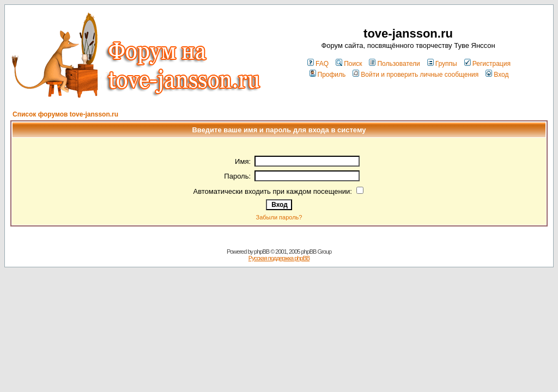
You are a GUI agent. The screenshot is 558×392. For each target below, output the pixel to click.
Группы (442, 64)
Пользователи (394, 64)
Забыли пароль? (279, 217)
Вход (497, 75)
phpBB (262, 252)
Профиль (328, 75)
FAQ (318, 64)
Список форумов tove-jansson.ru (65, 114)
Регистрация (487, 64)
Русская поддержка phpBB (279, 258)
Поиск (349, 64)
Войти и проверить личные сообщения (416, 75)
